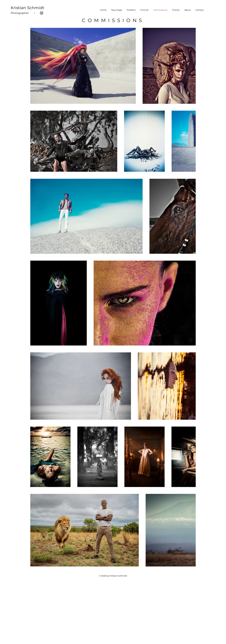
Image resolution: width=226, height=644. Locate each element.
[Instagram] (42, 13)
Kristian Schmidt (27, 8)
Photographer (20, 13)
